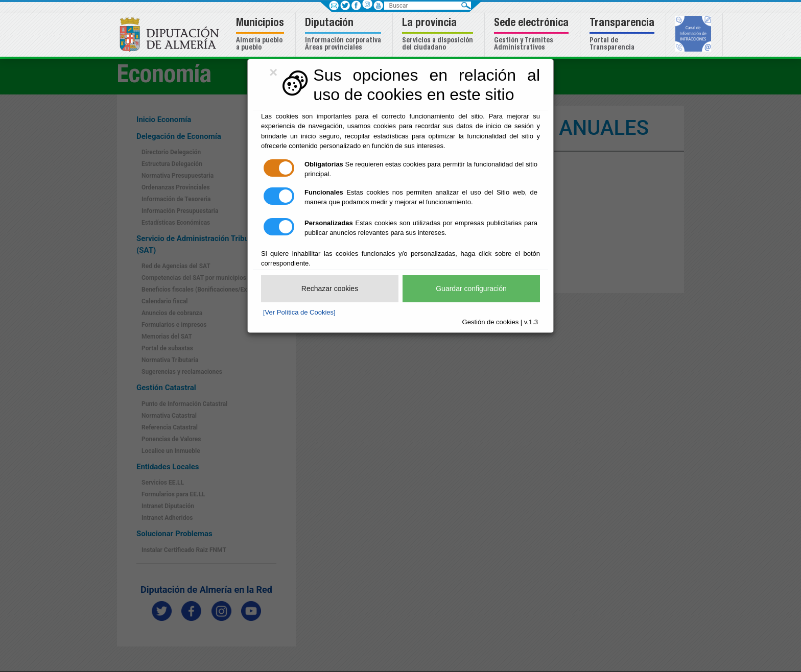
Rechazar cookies (330, 289)
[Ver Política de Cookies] (299, 312)
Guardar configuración (471, 289)
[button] (261, 35)
